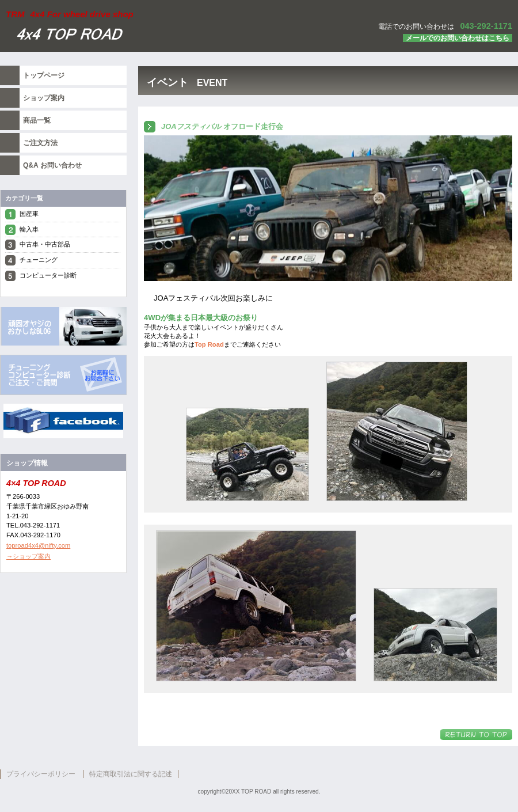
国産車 (29, 214)
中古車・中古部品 (45, 244)
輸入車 (29, 229)
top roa (63, 375)
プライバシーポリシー (41, 774)
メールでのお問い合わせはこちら (458, 38)
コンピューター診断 (48, 275)
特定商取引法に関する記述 (131, 774)
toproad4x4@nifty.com (38, 545)
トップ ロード (144, 35)
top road (63, 326)
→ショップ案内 (28, 556)
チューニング (39, 260)
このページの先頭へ (476, 735)
